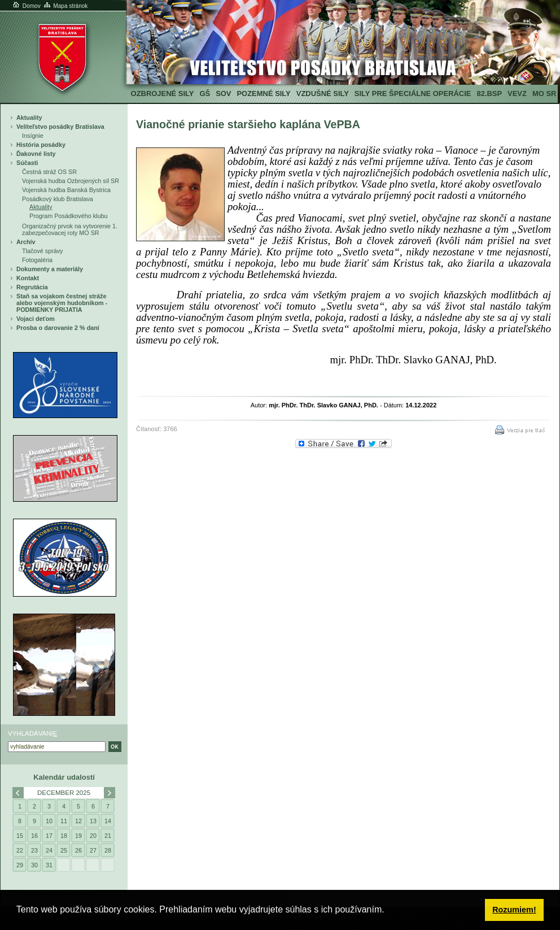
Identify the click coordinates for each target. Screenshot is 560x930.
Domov (26, 6)
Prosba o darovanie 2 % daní (58, 328)
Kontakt (28, 278)
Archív (26, 242)
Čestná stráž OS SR (49, 172)
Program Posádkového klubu (68, 216)
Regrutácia (32, 287)
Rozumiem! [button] (514, 910)
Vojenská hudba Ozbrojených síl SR (71, 181)
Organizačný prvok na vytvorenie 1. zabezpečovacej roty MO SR (70, 229)
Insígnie (33, 136)
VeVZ (517, 94)
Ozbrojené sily (163, 94)
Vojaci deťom (36, 319)
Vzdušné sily (323, 94)
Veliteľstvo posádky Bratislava (60, 127)
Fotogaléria (37, 260)
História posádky (41, 145)
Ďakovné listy (36, 154)
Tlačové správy (43, 251)
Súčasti (27, 163)
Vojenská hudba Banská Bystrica (66, 190)
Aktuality (29, 118)
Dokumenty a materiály (50, 269)
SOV (223, 94)
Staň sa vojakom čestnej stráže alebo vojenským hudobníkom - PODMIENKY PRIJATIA (62, 303)
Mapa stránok (65, 6)
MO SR (544, 94)
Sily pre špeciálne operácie (413, 94)
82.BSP (489, 94)
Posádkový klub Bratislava (58, 199)
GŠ (205, 94)
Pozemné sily (263, 94)
